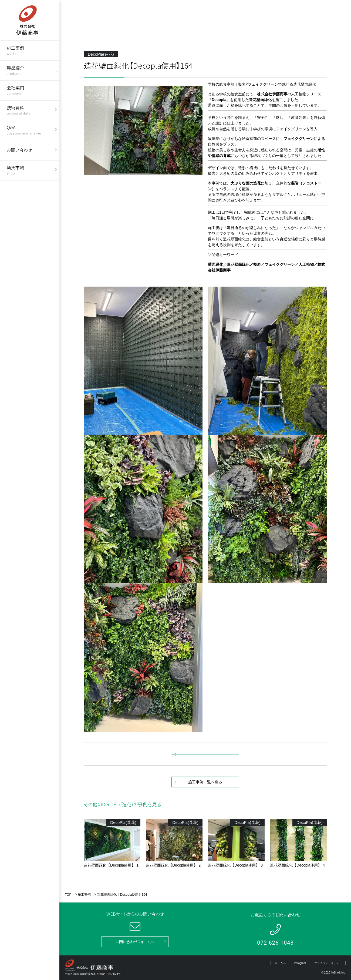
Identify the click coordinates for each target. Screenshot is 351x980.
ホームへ (280, 963)
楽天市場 (15, 170)
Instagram (300, 963)
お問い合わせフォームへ (135, 942)
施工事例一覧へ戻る (205, 782)
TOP (68, 895)
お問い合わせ (19, 150)
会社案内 (15, 90)
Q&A (24, 130)
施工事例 (15, 50)
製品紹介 (15, 70)
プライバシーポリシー (328, 963)
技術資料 (19, 110)
